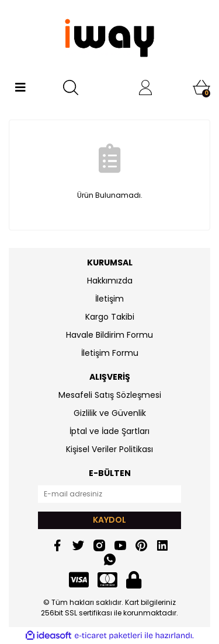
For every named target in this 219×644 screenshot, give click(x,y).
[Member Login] (145, 87)
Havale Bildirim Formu (109, 335)
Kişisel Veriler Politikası (109, 449)
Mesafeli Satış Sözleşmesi (110, 395)
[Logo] (110, 38)
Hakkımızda (110, 281)
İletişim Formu (110, 353)
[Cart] (201, 87)
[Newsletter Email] (109, 494)
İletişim (109, 299)
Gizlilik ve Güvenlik (110, 413)
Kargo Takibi (110, 317)
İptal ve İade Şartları (109, 431)
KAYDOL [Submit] (109, 520)
